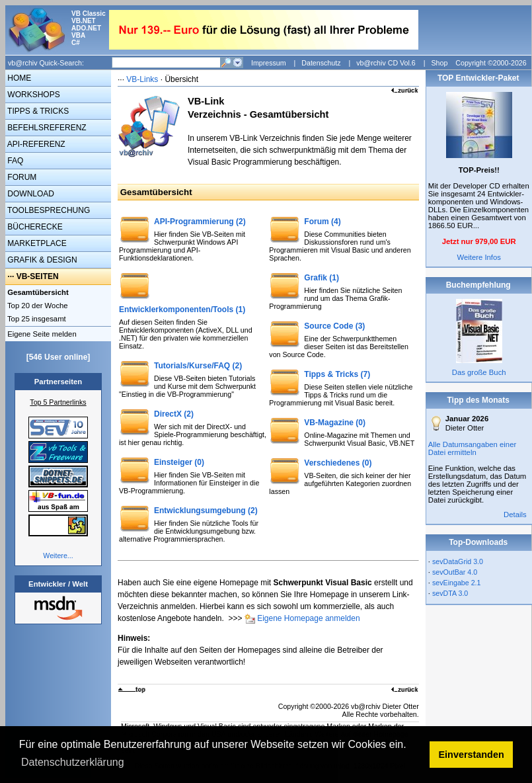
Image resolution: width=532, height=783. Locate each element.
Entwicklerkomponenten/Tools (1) (182, 309)
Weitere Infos (479, 257)
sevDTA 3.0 (450, 593)
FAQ (14, 161)
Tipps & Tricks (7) (337, 374)
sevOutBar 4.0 (455, 572)
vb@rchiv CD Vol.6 (386, 63)
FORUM (21, 177)
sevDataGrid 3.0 (458, 561)
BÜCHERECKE (34, 227)
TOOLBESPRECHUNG (48, 210)
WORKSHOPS (33, 95)
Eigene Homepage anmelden (308, 618)
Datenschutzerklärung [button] (73, 762)
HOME (18, 78)
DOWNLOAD (30, 194)
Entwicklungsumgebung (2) (206, 511)
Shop (439, 63)
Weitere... (58, 556)
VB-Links (142, 79)
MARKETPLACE (36, 243)
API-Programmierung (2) (200, 222)
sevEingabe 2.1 (456, 583)
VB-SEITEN (38, 276)
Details (515, 515)
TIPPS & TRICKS (37, 111)
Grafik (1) (322, 278)
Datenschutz (321, 63)
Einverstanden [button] (472, 755)
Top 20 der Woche (37, 306)
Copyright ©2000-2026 (491, 63)
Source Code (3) (334, 326)
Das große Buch (479, 372)
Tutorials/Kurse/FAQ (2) (198, 366)
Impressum (269, 63)
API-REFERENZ (35, 144)
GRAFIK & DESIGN (41, 260)
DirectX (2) (174, 414)
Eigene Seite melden (41, 334)
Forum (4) (322, 222)
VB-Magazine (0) (335, 423)
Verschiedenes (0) (338, 463)
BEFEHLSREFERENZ (46, 128)
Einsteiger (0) (179, 462)
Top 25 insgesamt (36, 319)
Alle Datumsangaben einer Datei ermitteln (473, 448)
